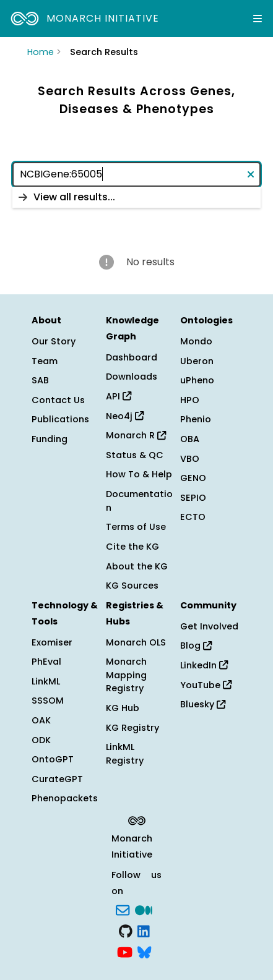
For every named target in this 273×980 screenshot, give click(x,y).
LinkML (46, 681)
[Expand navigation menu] (258, 19)
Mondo (196, 341)
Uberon (197, 361)
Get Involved (209, 626)
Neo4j (125, 416)
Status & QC (135, 455)
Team (45, 361)
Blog (196, 646)
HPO (190, 400)
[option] (136, 197)
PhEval (46, 662)
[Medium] (144, 910)
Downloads (132, 377)
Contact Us (58, 400)
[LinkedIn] (144, 930)
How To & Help (139, 474)
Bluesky (203, 704)
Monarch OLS (136, 642)
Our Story (54, 341)
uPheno (197, 380)
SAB (40, 380)
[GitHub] (126, 930)
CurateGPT (57, 779)
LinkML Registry (125, 754)
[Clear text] (248, 174)
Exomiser (52, 642)
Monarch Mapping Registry (126, 675)
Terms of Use (136, 527)
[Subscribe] (123, 910)
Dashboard (132, 357)
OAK (41, 720)
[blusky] (144, 951)
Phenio (196, 419)
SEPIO (193, 498)
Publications (60, 419)
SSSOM (48, 701)
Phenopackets (65, 798)
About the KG (137, 566)
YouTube (206, 685)
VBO (190, 459)
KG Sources (132, 586)
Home (41, 52)
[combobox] (136, 174)
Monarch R (136, 435)
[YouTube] (125, 951)
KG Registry (132, 728)
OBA (190, 439)
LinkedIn (204, 665)
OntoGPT (53, 759)
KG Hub (123, 708)
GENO (193, 478)
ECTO (193, 517)
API (119, 396)
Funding (50, 439)
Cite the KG (132, 547)
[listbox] (136, 197)
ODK (41, 740)
